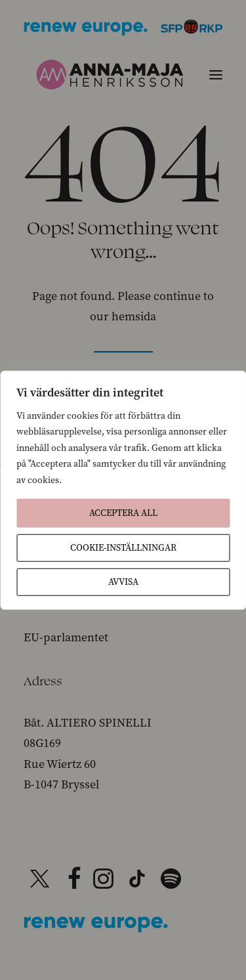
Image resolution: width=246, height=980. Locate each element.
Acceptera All (123, 513)
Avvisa (123, 582)
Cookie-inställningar (123, 548)
